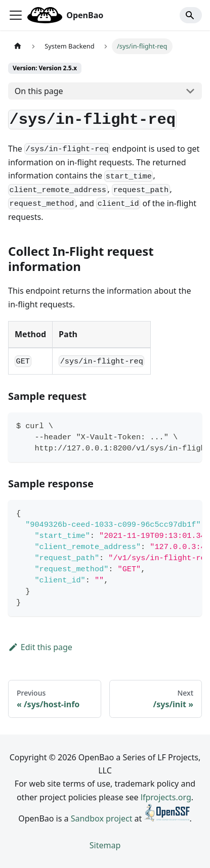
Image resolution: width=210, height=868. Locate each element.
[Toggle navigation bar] (16, 15)
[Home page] (18, 46)
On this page (39, 91)
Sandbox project (102, 818)
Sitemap (105, 845)
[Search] (191, 15)
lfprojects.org (166, 797)
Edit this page (40, 647)
